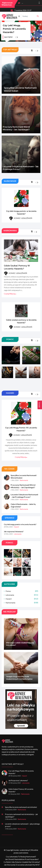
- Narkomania (23, 480)
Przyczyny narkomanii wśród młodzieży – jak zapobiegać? (16, 128)
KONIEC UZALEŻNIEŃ (21, 219)
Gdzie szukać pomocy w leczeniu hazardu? (17, 267)
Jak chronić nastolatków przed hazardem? (22, 859)
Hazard (22, 599)
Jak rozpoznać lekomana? (14, 532)
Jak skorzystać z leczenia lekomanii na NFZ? (22, 865)
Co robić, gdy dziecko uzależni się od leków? (22, 862)
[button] (39, 4)
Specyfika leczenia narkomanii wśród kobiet (20, 89)
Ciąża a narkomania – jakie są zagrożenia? (23, 506)
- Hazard (16, 527)
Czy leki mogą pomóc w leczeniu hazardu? (14, 29)
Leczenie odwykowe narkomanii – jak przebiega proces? (21, 168)
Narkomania (22, 603)
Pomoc (22, 591)
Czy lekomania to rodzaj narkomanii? (21, 857)
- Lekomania (17, 534)
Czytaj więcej (10, 294)
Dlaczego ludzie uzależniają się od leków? (20, 644)
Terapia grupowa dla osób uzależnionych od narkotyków (19, 678)
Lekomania (22, 595)
